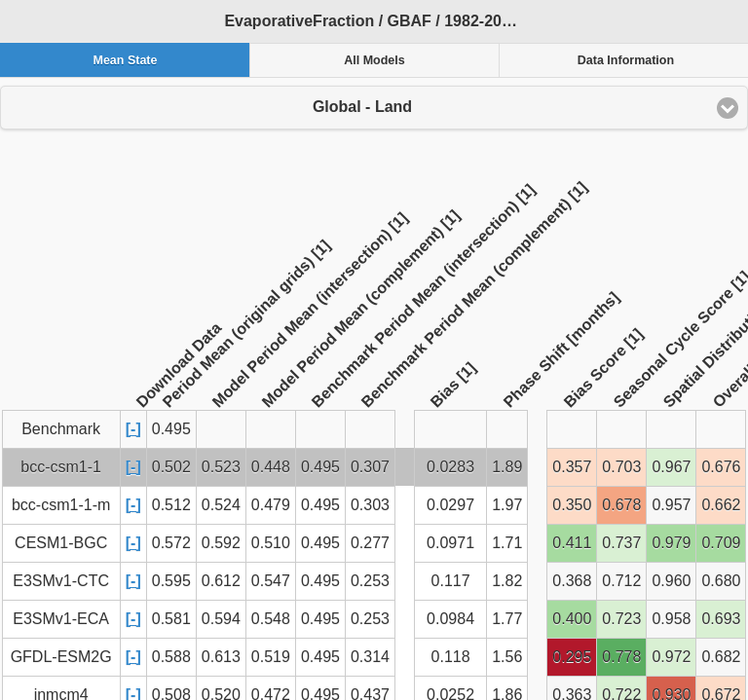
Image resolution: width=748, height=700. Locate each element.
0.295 (572, 657)
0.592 (221, 543)
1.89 (507, 467)
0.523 (221, 467)
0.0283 (450, 467)
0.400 (572, 619)
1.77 (507, 619)
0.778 (621, 657)
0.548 (271, 619)
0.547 (271, 581)
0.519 (271, 657)
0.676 (721, 467)
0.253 (370, 581)
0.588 (171, 657)
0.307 (370, 467)
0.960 (671, 581)
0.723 (621, 619)
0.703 (621, 467)
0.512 (171, 505)
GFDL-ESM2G (61, 657)
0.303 (370, 505)
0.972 (671, 657)
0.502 (171, 467)
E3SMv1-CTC (61, 581)
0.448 (271, 467)
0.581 (171, 619)
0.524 (221, 505)
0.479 (271, 505)
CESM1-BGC (61, 543)
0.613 (221, 657)
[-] (133, 429)
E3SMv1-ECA (61, 619)
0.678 (621, 505)
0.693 (721, 619)
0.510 (271, 543)
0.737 (621, 543)
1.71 (507, 543)
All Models (374, 60)
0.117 (451, 581)
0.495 (320, 467)
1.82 (507, 581)
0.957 (671, 505)
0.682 (721, 657)
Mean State (125, 60)
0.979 (671, 543)
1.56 (507, 657)
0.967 (671, 467)
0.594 (221, 619)
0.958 (671, 619)
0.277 (370, 543)
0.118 (451, 657)
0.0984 (450, 619)
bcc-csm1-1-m (61, 505)
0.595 (171, 581)
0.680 (721, 581)
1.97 (507, 505)
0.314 (370, 657)
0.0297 (450, 505)
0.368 (572, 581)
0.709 (721, 543)
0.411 (572, 543)
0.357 (572, 467)
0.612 (221, 581)
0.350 (572, 505)
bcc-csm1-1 (61, 467)
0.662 (721, 505)
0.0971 (450, 543)
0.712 (621, 581)
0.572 (171, 543)
